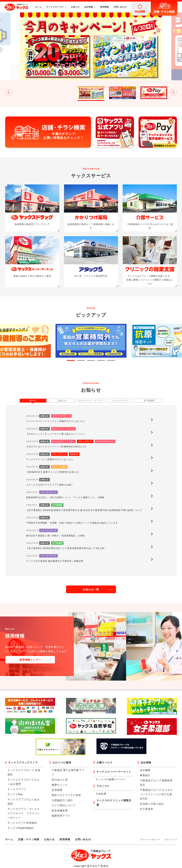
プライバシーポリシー (150, 840)
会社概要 (145, 770)
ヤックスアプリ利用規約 (22, 823)
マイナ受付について (64, 805)
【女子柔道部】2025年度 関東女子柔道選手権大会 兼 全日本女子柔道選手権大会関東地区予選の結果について (84, 510)
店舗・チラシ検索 (29, 839)
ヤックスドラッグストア (23, 762)
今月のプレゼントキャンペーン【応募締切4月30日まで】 (57, 447)
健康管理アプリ (61, 816)
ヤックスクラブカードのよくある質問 (24, 782)
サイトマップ (171, 840)
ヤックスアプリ (17, 789)
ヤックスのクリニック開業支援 (114, 803)
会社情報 (89, 7)
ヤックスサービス (55, 7)
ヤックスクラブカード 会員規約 (24, 772)
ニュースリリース (120, 401)
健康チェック (60, 785)
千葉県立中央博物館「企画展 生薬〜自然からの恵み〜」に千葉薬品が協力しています (72, 523)
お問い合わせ (120, 7)
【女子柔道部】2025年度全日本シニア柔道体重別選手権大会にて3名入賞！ (66, 548)
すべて (33, 401)
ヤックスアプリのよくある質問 (24, 802)
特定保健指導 (60, 810)
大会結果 (101, 794)
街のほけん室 (60, 780)
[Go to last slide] (9, 93)
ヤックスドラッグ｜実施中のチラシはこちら (50, 459)
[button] (28, 93)
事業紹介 (145, 775)
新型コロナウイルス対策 (66, 795)
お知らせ (75, 7)
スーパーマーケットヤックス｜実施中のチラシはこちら (56, 421)
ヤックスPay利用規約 (21, 828)
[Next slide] (173, 93)
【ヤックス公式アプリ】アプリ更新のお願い (50, 485)
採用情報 (105, 7)
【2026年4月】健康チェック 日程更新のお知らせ (53, 472)
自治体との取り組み (152, 804)
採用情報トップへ (30, 660)
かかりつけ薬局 (62, 762)
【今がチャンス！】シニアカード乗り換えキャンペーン (56, 434)
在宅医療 (57, 790)
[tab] (71, 360)
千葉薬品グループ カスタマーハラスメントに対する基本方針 (156, 794)
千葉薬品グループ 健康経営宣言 (156, 783)
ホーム (38, 7)
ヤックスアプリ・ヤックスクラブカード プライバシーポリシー (24, 813)
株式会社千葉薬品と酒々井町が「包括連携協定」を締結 (56, 536)
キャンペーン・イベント (91, 401)
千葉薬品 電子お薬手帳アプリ (68, 772)
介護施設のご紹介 (62, 800)
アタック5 (103, 786)
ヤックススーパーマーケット (114, 772)
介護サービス (105, 762)
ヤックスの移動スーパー (110, 779)
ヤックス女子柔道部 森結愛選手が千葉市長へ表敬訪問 (55, 561)
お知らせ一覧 (91, 589)
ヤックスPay (15, 794)
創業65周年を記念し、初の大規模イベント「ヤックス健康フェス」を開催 (65, 497)
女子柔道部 (149, 401)
